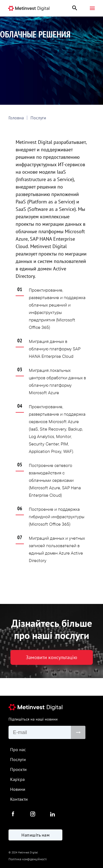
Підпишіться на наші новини (33, 719)
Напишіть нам (35, 835)
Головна (16, 118)
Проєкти (18, 769)
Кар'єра (17, 779)
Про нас (18, 749)
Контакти (19, 799)
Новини (18, 789)
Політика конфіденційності (28, 859)
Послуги (38, 118)
